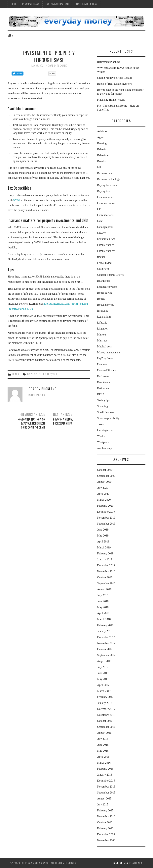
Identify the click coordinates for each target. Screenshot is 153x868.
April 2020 (103, 494)
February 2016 (105, 769)
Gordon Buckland (57, 66)
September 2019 (106, 524)
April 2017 (103, 685)
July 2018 (103, 595)
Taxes (100, 424)
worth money (104, 448)
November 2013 (106, 817)
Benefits (102, 161)
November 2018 (106, 571)
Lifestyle (102, 323)
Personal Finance (107, 370)
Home (13, 4)
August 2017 (104, 661)
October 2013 (105, 822)
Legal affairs (104, 317)
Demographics (105, 227)
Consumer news (106, 203)
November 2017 (106, 643)
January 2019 (105, 560)
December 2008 (106, 834)
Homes (16, 374)
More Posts (37, 395)
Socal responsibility (108, 418)
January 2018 (105, 631)
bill (99, 167)
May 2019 (103, 536)
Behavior (102, 149)
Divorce (102, 233)
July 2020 (103, 488)
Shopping (102, 406)
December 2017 (106, 637)
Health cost (103, 281)
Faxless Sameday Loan (57, 4)
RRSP (100, 394)
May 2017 (103, 679)
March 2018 (104, 619)
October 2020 (105, 470)
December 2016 (106, 709)
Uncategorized (105, 430)
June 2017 (103, 673)
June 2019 (103, 530)
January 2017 (105, 703)
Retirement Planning (109, 62)
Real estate (103, 376)
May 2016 (103, 751)
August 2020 (104, 482)
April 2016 (103, 757)
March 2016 (104, 763)
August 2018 (104, 589)
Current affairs (105, 215)
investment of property (39, 374)
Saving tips (103, 400)
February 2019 (105, 554)
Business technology (109, 179)
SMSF (17, 200)
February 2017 (105, 697)
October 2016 (105, 721)
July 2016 (103, 739)
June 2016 (103, 745)
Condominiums (106, 197)
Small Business (106, 412)
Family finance (105, 245)
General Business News (110, 275)
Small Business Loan (86, 4)
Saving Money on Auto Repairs (115, 78)
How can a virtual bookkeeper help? (63, 421)
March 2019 (104, 548)
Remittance (103, 382)
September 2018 (106, 583)
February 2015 (105, 811)
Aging (101, 137)
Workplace (103, 442)
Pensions (102, 364)
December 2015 (106, 781)
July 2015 (103, 805)
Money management (109, 353)
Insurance (102, 311)
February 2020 (105, 506)
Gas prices (103, 269)
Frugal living (104, 263)
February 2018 (105, 625)
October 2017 (105, 649)
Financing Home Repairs (111, 100)
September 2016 (106, 727)
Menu (12, 36)
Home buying (105, 293)
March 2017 (104, 691)
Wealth (101, 436)
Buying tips (104, 191)
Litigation (103, 329)
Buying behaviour (107, 185)
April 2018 (103, 613)
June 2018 (103, 601)
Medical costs (105, 347)
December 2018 (106, 565)
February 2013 (105, 828)
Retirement (103, 388)
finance (101, 257)
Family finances (106, 251)
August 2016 (104, 733)
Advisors (102, 131)
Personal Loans (31, 4)
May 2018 (103, 607)
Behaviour (103, 155)
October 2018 (105, 577)
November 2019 (106, 518)
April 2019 (103, 542)
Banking (102, 143)
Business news (105, 173)
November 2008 (106, 840)
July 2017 (103, 667)
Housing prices (105, 305)
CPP (100, 209)
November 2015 (106, 787)
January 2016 (105, 775)
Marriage (102, 341)
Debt (100, 221)
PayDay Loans (105, 358)
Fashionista (120, 863)
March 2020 (104, 500)
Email (52, 74)
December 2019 (106, 512)
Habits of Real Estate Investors (114, 84)
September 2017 (106, 655)
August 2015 (104, 799)
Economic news (106, 239)
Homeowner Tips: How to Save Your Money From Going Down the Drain (31, 423)
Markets (102, 335)
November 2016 (106, 715)
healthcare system (107, 287)
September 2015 (106, 793)
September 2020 (106, 476)
